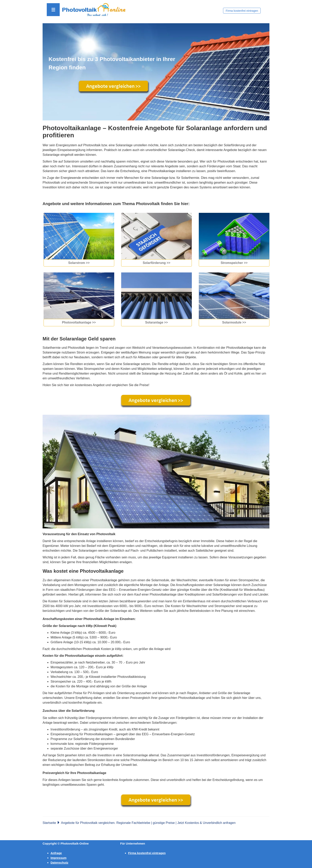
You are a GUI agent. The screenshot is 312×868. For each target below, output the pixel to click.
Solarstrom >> (79, 263)
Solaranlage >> (157, 322)
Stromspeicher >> (234, 263)
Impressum (58, 858)
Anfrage (56, 853)
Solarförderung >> (156, 263)
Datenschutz (59, 863)
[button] (53, 10)
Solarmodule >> (234, 322)
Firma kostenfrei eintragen (242, 11)
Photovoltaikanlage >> (79, 322)
